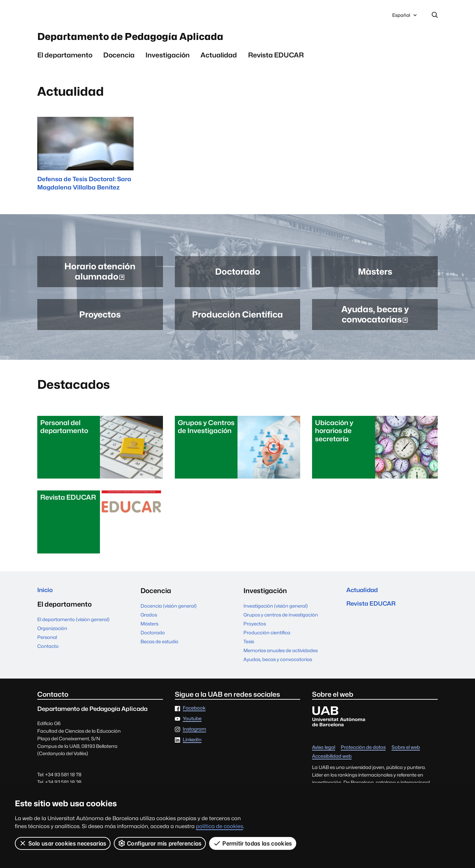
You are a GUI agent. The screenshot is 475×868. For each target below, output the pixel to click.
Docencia (119, 60)
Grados (149, 622)
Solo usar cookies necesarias (63, 843)
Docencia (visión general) (169, 613)
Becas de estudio (159, 648)
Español (405, 17)
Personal (47, 646)
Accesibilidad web (332, 763)
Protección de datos (363, 755)
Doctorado (153, 639)
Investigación (168, 60)
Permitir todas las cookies (253, 843)
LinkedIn (192, 747)
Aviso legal (324, 755)
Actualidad (219, 60)
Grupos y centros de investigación (281, 622)
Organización (52, 637)
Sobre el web (406, 755)
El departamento (65, 60)
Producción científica (267, 639)
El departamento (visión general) (73, 628)
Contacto (48, 655)
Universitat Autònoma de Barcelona (100, 16)
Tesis (249, 648)
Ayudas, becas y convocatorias (278, 666)
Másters (149, 631)
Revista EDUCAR (276, 60)
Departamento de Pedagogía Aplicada (155, 39)
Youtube (192, 726)
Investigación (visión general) (276, 613)
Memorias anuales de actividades (281, 657)
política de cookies (220, 826)
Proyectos (255, 631)
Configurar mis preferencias (160, 843)
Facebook (194, 715)
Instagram (194, 736)
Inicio (46, 598)
